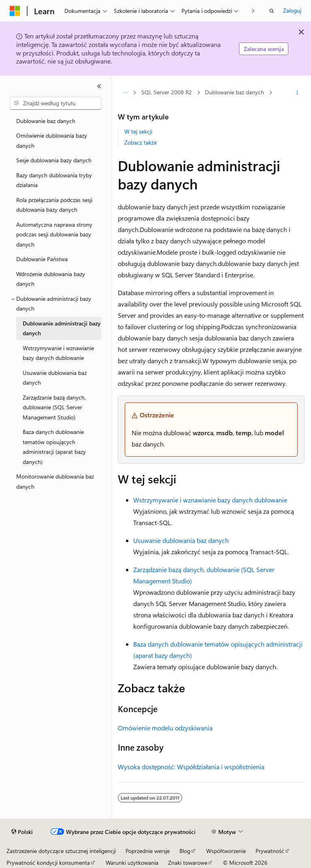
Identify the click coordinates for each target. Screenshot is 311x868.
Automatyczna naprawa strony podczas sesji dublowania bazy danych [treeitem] (54, 234)
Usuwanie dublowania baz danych (181, 540)
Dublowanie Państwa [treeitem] (42, 259)
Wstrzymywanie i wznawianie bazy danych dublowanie (210, 500)
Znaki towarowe (188, 863)
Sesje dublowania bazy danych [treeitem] (54, 160)
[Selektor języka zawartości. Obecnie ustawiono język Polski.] (22, 832)
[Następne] (253, 11)
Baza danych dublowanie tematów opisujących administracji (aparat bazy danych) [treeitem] (54, 447)
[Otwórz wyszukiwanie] (272, 11)
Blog (185, 851)
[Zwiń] (99, 86)
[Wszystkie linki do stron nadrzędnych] (125, 93)
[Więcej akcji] (297, 93)
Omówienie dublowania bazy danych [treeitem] (52, 140)
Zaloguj (292, 10)
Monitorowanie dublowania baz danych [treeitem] (55, 481)
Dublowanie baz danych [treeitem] (46, 121)
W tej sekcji (138, 131)
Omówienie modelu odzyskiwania (165, 728)
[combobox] (55, 103)
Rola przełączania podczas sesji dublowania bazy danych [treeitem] (54, 205)
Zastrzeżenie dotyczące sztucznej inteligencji (61, 851)
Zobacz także (141, 142)
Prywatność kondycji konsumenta (48, 863)
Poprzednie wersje (148, 851)
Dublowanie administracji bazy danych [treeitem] (62, 328)
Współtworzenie (226, 851)
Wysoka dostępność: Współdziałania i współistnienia (191, 767)
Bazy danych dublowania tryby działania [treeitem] (54, 180)
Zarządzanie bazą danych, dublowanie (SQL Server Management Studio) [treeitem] (54, 407)
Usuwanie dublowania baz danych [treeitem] (55, 378)
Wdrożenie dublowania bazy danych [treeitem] (51, 279)
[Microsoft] (15, 11)
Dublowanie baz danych (234, 92)
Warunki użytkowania (132, 863)
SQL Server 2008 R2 (167, 92)
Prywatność (270, 851)
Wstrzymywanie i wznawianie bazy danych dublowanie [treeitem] (58, 353)
